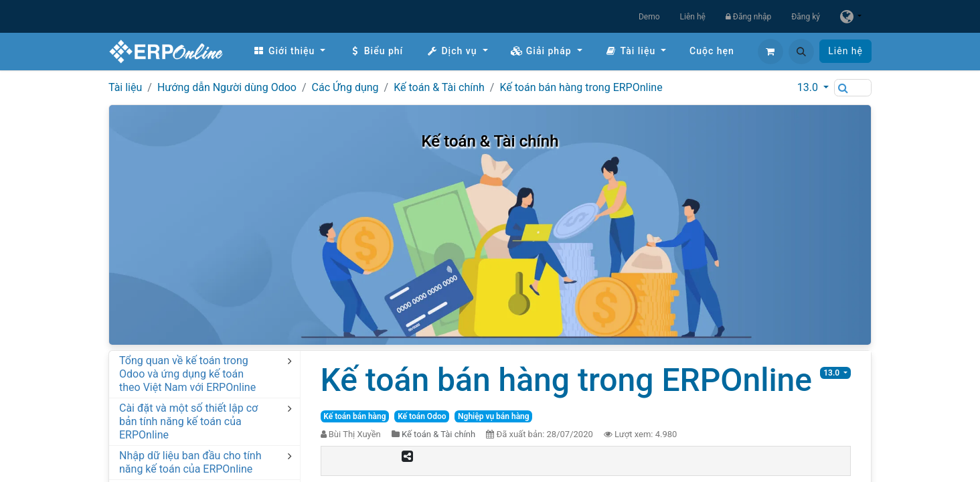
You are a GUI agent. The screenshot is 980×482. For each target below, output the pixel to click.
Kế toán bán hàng (354, 416)
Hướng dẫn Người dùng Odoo (227, 87)
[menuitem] (289, 51)
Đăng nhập (748, 17)
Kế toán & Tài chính (439, 87)
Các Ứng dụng (345, 87)
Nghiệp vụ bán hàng (494, 416)
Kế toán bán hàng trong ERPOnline (581, 87)
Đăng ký (806, 17)
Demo (649, 17)
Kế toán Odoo (422, 416)
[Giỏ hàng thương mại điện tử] (770, 52)
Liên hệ (693, 17)
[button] (801, 52)
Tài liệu (125, 87)
